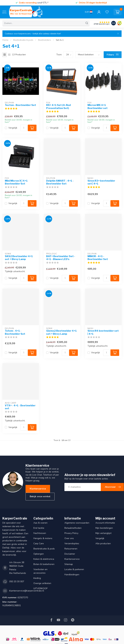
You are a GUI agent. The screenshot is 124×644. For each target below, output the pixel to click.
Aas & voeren (40, 523)
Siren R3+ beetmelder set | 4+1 (101, 182)
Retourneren (71, 549)
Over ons (69, 538)
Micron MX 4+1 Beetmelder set (98, 107)
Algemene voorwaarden (77, 523)
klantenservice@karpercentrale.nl (27, 591)
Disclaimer (70, 554)
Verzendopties (72, 544)
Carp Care (39, 544)
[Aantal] (24, 128)
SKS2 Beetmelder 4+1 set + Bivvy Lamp (19, 258)
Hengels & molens (43, 538)
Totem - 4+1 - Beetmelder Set (15, 332)
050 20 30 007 (17, 582)
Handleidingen (72, 575)
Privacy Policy (71, 533)
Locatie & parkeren (74, 569)
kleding (37, 578)
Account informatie (105, 523)
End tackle (39, 528)
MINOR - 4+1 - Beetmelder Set (98, 258)
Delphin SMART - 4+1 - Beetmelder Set (60, 182)
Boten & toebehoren (44, 564)
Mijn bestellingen (104, 528)
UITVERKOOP (40, 588)
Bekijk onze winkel (40, 496)
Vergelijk (13, 128)
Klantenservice (38, 489)
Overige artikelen (42, 583)
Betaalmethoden (73, 528)
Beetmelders (45, 40)
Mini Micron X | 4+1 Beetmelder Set (16, 182)
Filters (113, 55)
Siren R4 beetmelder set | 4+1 (103, 332)
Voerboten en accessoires (40, 571)
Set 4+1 (60, 40)
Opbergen (39, 554)
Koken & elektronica (44, 559)
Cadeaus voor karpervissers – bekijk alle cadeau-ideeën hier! (33, 34)
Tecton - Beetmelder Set (20, 105)
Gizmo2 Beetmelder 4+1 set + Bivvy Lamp (61, 332)
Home (5, 40)
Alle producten (103, 544)
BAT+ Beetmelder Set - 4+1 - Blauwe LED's (61, 258)
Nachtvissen (40, 533)
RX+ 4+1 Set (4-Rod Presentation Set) (58, 107)
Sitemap (69, 564)
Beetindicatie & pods (23, 40)
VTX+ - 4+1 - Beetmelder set (20, 407)
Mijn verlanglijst (103, 533)
